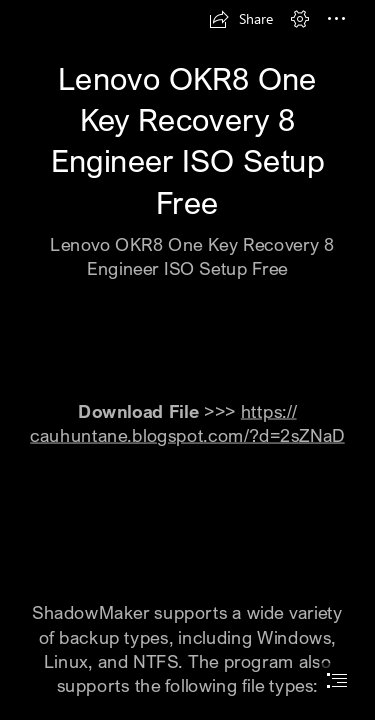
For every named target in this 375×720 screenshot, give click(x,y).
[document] (187, 360)
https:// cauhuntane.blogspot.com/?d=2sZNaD (187, 423)
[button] (241, 19)
